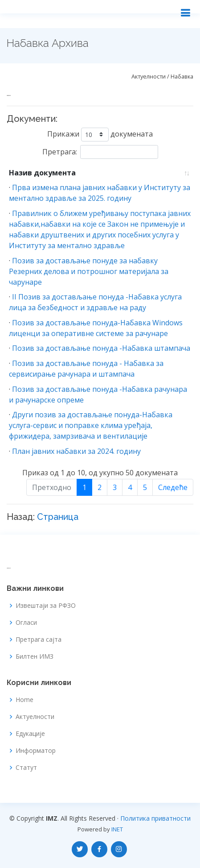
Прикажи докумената (100, 135)
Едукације (30, 734)
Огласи (26, 623)
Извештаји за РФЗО (46, 606)
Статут (26, 768)
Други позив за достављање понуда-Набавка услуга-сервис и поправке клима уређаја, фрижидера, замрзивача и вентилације (91, 425)
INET (117, 829)
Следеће (173, 487)
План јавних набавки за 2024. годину (76, 451)
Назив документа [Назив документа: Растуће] (42, 173)
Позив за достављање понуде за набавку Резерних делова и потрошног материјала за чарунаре (89, 271)
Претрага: (100, 152)
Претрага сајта (39, 640)
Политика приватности (155, 818)
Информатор (36, 751)
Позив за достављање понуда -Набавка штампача (101, 348)
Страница (58, 517)
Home (24, 700)
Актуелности (35, 717)
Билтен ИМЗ (35, 656)
